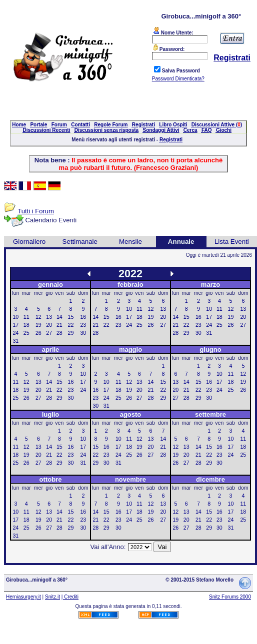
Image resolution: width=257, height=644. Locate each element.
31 (15, 341)
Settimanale (80, 242)
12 (38, 317)
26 (38, 333)
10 (15, 317)
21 (59, 325)
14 (59, 317)
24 (15, 333)
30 (83, 333)
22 (71, 325)
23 (83, 325)
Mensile (130, 242)
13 (49, 317)
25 (26, 333)
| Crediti (70, 597)
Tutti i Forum (35, 211)
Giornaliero (29, 242)
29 (71, 333)
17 (15, 325)
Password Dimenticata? (178, 79)
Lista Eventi (232, 242)
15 (71, 317)
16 (83, 317)
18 (26, 325)
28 (59, 333)
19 (38, 325)
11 (26, 317)
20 (49, 325)
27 (49, 333)
